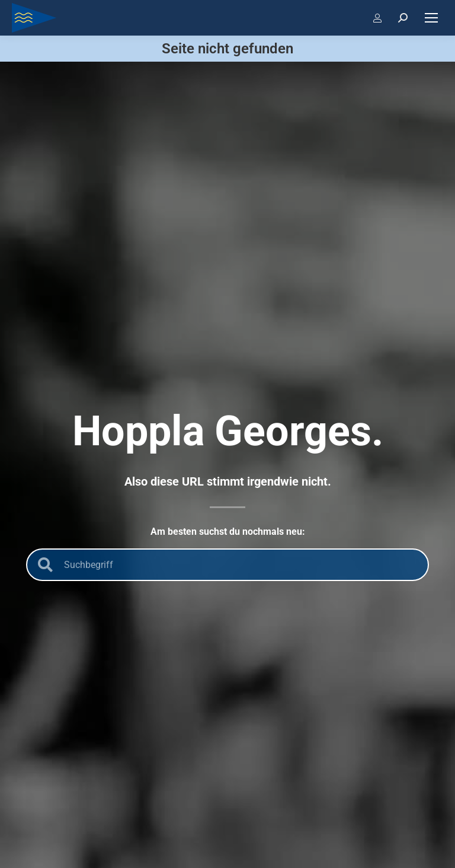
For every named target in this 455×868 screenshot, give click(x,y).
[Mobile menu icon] (431, 18)
